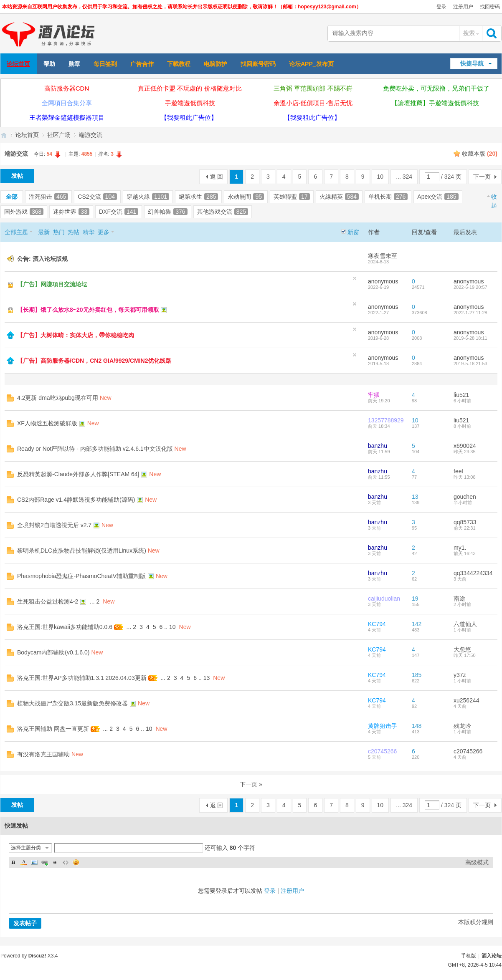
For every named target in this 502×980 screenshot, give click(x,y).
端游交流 (91, 135)
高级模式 (477, 862)
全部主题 (16, 232)
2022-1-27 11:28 (470, 313)
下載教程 (179, 64)
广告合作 (142, 64)
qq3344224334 (473, 573)
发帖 (17, 176)
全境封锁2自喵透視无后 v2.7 (54, 525)
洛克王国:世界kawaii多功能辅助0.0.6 (65, 627)
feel (458, 471)
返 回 (217, 177)
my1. (460, 548)
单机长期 (388, 197)
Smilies (76, 862)
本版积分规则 (476, 922)
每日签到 (105, 64)
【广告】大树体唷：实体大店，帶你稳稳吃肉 (76, 335)
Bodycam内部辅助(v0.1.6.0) (53, 652)
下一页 (482, 177)
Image (34, 862)
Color (24, 862)
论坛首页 (18, 64)
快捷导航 (472, 63)
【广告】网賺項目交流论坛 (52, 284)
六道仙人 (465, 624)
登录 (441, 7)
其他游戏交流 (223, 212)
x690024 (465, 446)
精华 (89, 232)
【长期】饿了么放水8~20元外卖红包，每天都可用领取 (88, 310)
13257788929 (386, 420)
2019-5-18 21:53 (470, 364)
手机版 (469, 956)
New (106, 398)
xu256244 (467, 700)
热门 (59, 232)
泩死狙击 (48, 197)
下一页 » (251, 784)
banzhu (378, 446)
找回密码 (490, 7)
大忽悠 (462, 649)
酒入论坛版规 (50, 259)
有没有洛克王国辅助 (43, 754)
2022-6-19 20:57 (470, 287)
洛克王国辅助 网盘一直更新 (53, 729)
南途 (459, 599)
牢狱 (374, 395)
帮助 (49, 64)
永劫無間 (246, 197)
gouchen (465, 497)
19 (415, 599)
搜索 (469, 33)
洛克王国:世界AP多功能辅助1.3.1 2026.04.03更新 (82, 678)
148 (417, 726)
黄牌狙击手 (383, 726)
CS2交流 (97, 197)
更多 (104, 232)
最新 (44, 232)
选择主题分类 (26, 848)
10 (380, 177)
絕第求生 (198, 197)
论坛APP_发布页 (311, 64)
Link (45, 862)
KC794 (377, 624)
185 (417, 675)
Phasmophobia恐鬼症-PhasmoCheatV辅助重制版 (81, 576)
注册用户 (463, 7)
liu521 (461, 395)
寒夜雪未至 (383, 256)
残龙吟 (462, 726)
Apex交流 (438, 197)
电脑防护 (216, 64)
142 (417, 624)
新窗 (353, 232)
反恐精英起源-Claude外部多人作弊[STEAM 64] (78, 474)
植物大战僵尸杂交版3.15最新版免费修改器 (72, 703)
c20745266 (382, 751)
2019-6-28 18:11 (470, 338)
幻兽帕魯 (167, 212)
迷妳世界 (71, 212)
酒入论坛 (492, 956)
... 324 (404, 177)
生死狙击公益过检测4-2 (48, 601)
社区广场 (59, 135)
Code (66, 862)
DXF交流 (119, 212)
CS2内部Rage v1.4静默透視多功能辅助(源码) (76, 500)
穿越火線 (148, 197)
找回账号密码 (258, 64)
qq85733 (465, 522)
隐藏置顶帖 (355, 278)
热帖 (74, 232)
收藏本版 (480, 154)
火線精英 (339, 197)
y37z (460, 675)
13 (415, 497)
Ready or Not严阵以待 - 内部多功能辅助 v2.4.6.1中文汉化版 (95, 449)
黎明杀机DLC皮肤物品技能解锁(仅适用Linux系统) (82, 551)
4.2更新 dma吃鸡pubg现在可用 (58, 398)
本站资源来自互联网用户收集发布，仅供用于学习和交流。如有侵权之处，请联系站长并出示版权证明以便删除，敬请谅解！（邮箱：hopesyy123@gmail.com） (182, 7)
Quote (55, 862)
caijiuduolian (384, 599)
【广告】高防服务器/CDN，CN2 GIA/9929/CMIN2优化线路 (94, 361)
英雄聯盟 (292, 197)
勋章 (74, 64)
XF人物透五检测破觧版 (47, 423)
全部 (12, 197)
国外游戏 (24, 212)
